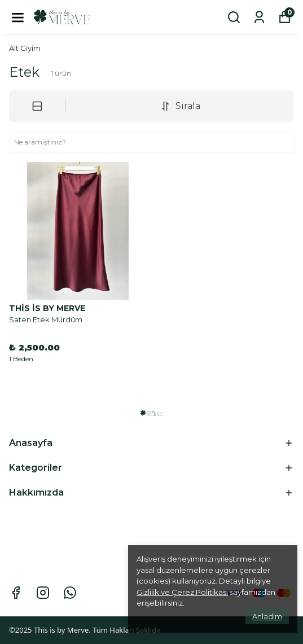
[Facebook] (16, 593)
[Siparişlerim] (259, 17)
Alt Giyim (25, 48)
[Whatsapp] (70, 593)
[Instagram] (43, 593)
